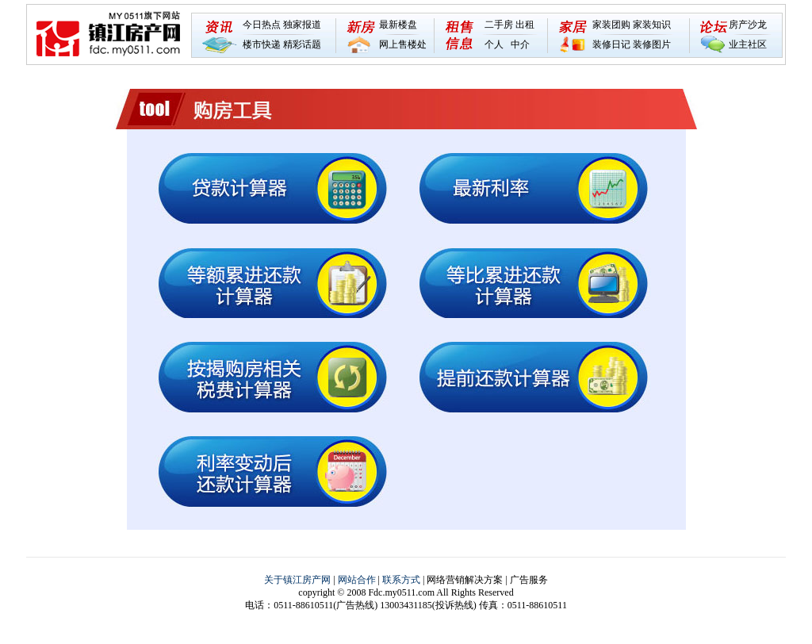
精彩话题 (302, 44)
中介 (520, 44)
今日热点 (262, 25)
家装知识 (652, 25)
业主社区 (748, 44)
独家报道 (302, 25)
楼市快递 (262, 44)
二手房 (499, 25)
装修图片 (652, 44)
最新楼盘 (398, 25)
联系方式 (401, 580)
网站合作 (357, 580)
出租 (525, 25)
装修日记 (611, 44)
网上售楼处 (403, 44)
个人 (494, 44)
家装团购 (611, 25)
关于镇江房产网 (297, 580)
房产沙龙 (748, 25)
